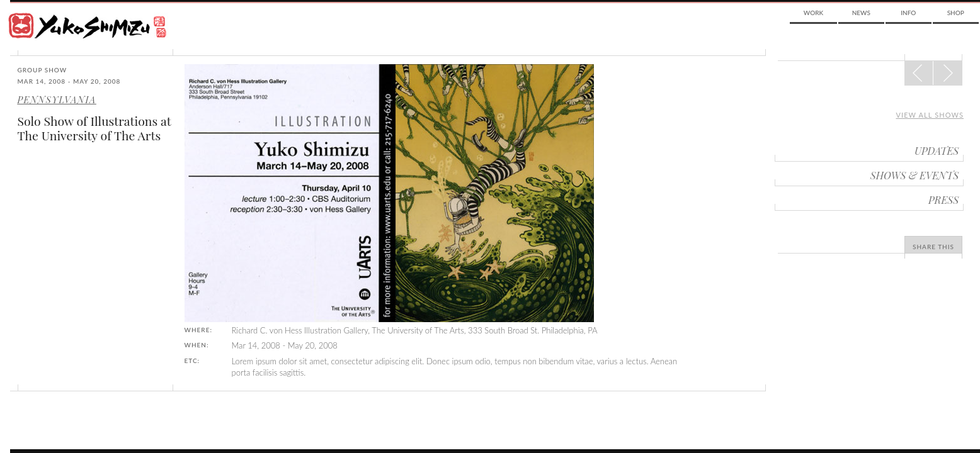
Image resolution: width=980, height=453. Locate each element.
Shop (956, 13)
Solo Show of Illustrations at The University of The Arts (94, 128)
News (861, 13)
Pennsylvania (57, 99)
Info (908, 13)
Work (813, 13)
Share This (933, 247)
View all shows (930, 115)
